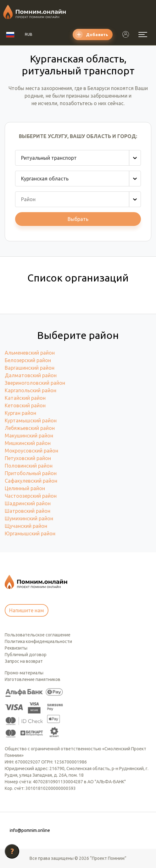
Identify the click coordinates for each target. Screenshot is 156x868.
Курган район (20, 413)
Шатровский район (28, 511)
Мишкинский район (28, 443)
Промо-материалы (24, 673)
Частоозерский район (31, 496)
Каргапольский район (31, 390)
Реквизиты (16, 648)
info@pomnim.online (30, 830)
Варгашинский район (30, 368)
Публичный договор (26, 655)
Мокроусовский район (31, 451)
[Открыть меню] (143, 35)
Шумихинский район (29, 518)
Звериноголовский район (35, 383)
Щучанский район (26, 526)
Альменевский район (30, 353)
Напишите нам (27, 610)
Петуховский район (28, 458)
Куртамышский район (31, 421)
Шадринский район (28, 503)
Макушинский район (29, 436)
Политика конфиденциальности (38, 641)
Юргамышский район (30, 533)
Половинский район (29, 466)
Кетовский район (25, 405)
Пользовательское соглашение (38, 635)
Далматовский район (31, 375)
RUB (29, 34)
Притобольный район (31, 473)
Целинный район (25, 488)
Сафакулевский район (31, 481)
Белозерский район (28, 360)
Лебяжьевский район (30, 428)
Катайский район (25, 398)
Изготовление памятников (33, 679)
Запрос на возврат (24, 661)
